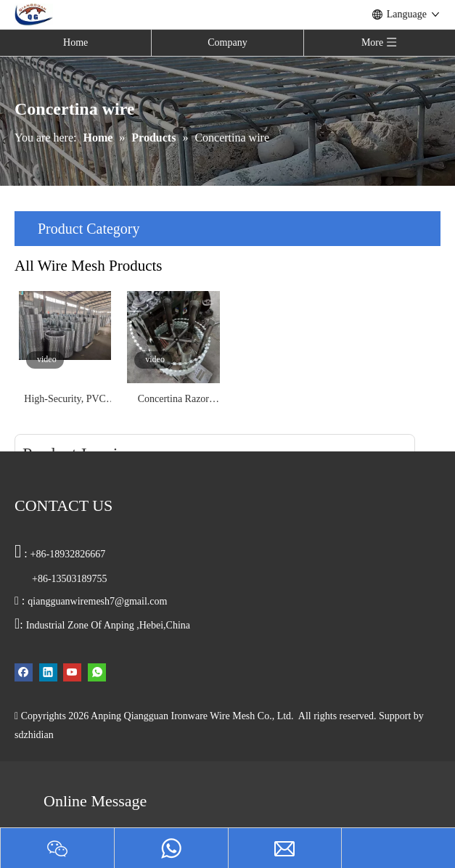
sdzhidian (34, 735)
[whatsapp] (97, 672)
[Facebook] (24, 672)
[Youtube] (72, 672)
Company (227, 42)
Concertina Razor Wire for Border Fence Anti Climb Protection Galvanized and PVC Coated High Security (174, 401)
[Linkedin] (48, 672)
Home (75, 42)
